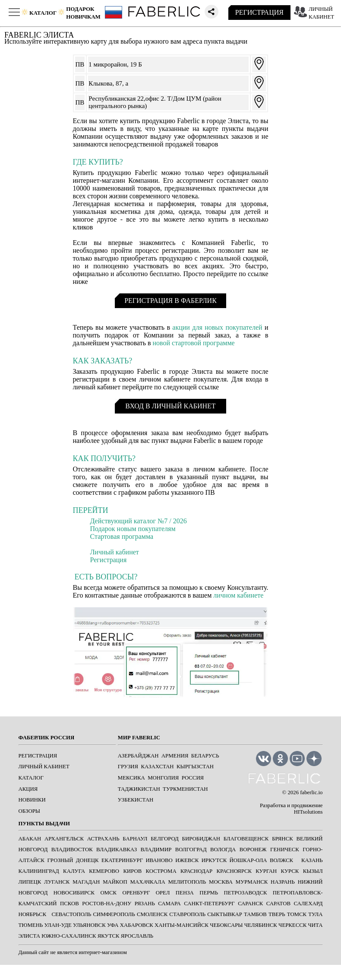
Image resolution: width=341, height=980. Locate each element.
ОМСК (108, 893)
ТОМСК (297, 914)
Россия (193, 778)
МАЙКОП (115, 882)
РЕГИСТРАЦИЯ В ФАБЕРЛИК (170, 301)
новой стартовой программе (194, 343)
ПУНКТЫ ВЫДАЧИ (44, 824)
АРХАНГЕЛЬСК (64, 839)
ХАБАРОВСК (137, 925)
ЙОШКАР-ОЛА (248, 860)
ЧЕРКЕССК (292, 925)
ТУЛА (315, 914)
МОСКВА (221, 882)
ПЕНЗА (185, 893)
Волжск (281, 860)
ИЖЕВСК (187, 860)
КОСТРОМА (161, 871)
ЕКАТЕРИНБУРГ (122, 860)
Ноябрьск (33, 914)
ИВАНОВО (159, 860)
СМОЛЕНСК (152, 914)
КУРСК (290, 871)
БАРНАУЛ (135, 839)
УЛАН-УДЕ (58, 925)
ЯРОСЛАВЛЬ (137, 936)
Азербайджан (138, 756)
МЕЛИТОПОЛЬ (187, 882)
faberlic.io (311, 792)
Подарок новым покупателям (133, 529)
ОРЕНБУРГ (136, 893)
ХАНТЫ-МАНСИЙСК (182, 925)
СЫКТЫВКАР (225, 914)
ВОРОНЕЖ (253, 850)
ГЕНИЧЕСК (285, 850)
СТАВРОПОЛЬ (187, 914)
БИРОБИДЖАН (201, 839)
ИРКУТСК (214, 860)
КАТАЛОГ (31, 778)
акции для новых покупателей (217, 327)
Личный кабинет (115, 552)
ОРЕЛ (163, 893)
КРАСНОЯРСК (234, 871)
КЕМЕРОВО (104, 871)
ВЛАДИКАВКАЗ (117, 850)
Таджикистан (139, 789)
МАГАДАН (86, 882)
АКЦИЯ (28, 789)
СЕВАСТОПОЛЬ (71, 914)
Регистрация (109, 560)
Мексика (131, 778)
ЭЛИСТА (30, 936)
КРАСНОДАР (196, 871)
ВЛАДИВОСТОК (72, 850)
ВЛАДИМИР (156, 850)
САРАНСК (250, 904)
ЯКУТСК (109, 936)
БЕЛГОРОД (165, 839)
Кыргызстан (195, 767)
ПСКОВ (69, 904)
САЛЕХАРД (308, 904)
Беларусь (205, 756)
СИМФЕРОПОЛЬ (114, 914)
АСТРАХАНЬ (103, 839)
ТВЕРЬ (277, 914)
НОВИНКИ (32, 800)
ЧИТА (316, 925)
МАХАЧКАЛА (148, 882)
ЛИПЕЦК (30, 882)
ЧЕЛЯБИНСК (261, 925)
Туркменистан (185, 789)
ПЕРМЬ (209, 893)
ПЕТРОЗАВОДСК (245, 893)
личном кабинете (238, 595)
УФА (113, 925)
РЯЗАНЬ (145, 904)
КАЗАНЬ (312, 860)
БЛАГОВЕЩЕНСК (246, 839)
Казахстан (158, 767)
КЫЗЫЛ (313, 871)
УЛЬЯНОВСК (89, 925)
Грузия (128, 767)
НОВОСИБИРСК (74, 893)
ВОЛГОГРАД (191, 850)
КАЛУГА (74, 871)
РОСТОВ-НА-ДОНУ (107, 904)
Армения (175, 756)
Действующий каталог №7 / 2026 (139, 521)
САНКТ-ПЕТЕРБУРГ (209, 904)
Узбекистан (136, 800)
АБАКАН (30, 839)
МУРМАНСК (252, 882)
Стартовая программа (122, 536)
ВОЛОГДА (223, 850)
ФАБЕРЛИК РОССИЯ (47, 738)
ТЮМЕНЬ (31, 925)
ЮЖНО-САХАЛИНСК (69, 936)
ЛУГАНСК (57, 882)
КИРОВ (132, 871)
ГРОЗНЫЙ (60, 860)
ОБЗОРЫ (30, 811)
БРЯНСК (283, 839)
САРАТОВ (278, 904)
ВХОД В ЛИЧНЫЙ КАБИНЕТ (170, 406)
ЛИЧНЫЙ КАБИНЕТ (44, 767)
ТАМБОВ (255, 914)
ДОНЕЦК (87, 860)
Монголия (163, 778)
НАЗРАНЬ (283, 882)
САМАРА (169, 904)
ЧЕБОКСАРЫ (226, 925)
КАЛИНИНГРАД (39, 871)
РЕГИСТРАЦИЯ (259, 12)
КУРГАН (266, 871)
